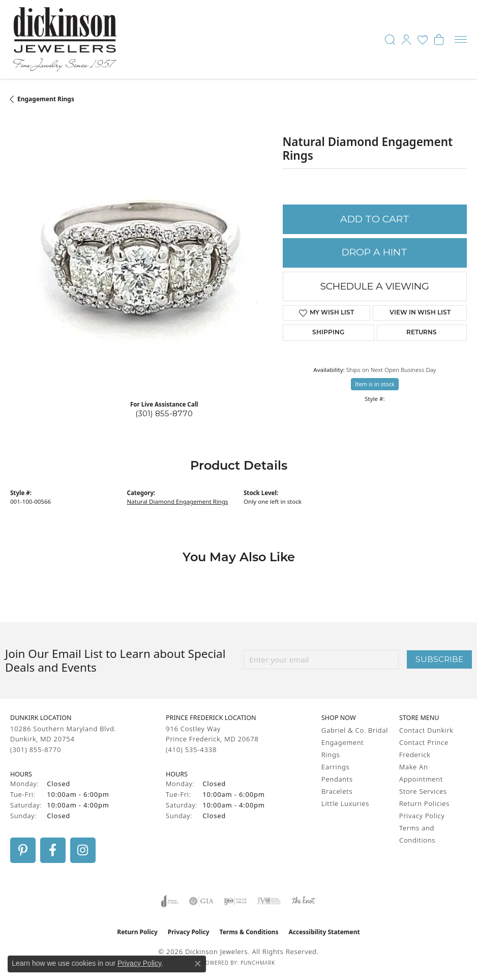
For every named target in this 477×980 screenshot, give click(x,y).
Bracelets (337, 791)
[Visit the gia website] (201, 901)
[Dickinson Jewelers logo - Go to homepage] (65, 39)
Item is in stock (375, 384)
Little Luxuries (345, 803)
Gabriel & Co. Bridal (355, 730)
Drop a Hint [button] (375, 252)
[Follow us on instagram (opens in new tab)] (83, 850)
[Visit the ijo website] (235, 901)
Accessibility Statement (324, 932)
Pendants (337, 779)
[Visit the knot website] (303, 901)
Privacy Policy (422, 816)
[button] (390, 40)
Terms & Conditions (249, 932)
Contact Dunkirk (426, 730)
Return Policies (424, 803)
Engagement (343, 742)
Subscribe (439, 659)
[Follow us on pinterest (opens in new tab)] (23, 850)
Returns (422, 333)
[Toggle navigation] (461, 39)
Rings (331, 755)
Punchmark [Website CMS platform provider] (258, 963)
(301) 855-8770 (164, 413)
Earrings (335, 767)
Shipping (328, 333)
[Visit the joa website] (170, 901)
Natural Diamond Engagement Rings (178, 501)
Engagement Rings (46, 99)
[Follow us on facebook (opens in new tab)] (53, 850)
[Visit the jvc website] (269, 901)
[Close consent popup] (198, 964)
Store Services (423, 791)
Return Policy (137, 932)
